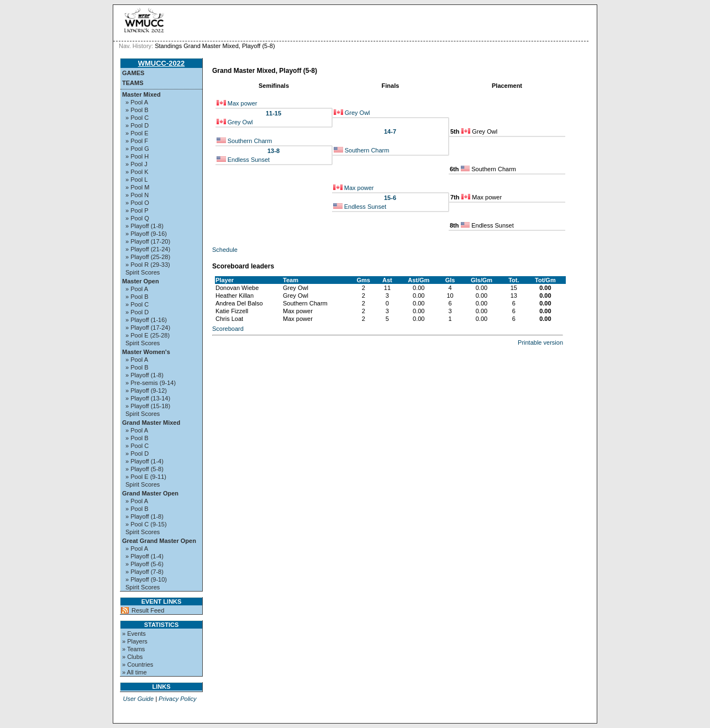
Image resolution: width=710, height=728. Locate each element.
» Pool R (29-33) (148, 265)
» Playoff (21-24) (148, 249)
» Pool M (137, 187)
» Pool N (137, 195)
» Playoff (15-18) (148, 406)
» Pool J (136, 164)
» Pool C (137, 118)
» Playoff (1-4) (144, 461)
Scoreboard (228, 329)
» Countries (138, 664)
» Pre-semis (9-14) (151, 383)
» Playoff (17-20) (148, 241)
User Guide (138, 699)
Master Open (141, 281)
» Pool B (137, 110)
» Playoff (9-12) (146, 391)
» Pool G (137, 149)
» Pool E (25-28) (148, 335)
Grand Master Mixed (151, 423)
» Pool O (137, 203)
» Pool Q (137, 218)
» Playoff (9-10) (146, 579)
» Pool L (136, 180)
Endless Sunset (249, 160)
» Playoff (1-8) (144, 226)
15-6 (390, 198)
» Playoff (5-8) (144, 469)
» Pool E (137, 133)
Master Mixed (141, 94)
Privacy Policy (177, 699)
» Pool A (137, 102)
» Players (135, 641)
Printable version (540, 342)
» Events (134, 634)
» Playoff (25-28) (148, 257)
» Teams (133, 649)
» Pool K (137, 172)
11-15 (274, 113)
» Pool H (137, 156)
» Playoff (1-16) (146, 320)
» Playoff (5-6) (144, 564)
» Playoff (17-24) (148, 328)
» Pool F (137, 141)
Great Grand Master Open (159, 541)
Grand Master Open (150, 493)
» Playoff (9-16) (146, 234)
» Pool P (137, 210)
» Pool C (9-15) (146, 524)
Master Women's (146, 352)
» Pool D (137, 125)
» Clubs (132, 657)
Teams (133, 83)
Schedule (225, 250)
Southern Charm (250, 141)
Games (133, 73)
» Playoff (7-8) (144, 572)
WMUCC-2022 (162, 63)
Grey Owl (357, 113)
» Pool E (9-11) (146, 477)
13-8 (274, 151)
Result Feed (148, 610)
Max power (243, 103)
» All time (135, 672)
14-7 (390, 131)
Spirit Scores (143, 272)
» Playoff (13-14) (148, 398)
